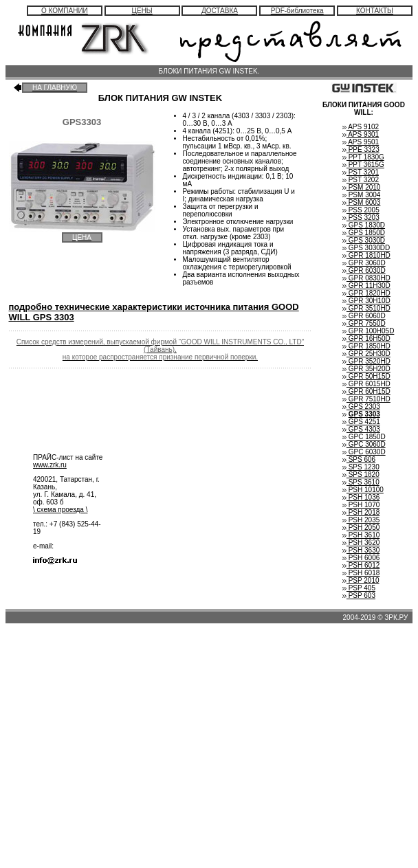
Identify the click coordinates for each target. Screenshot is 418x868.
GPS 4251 (361, 422)
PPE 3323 (361, 149)
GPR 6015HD (366, 384)
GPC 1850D (364, 437)
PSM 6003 (361, 202)
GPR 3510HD (366, 308)
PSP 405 (359, 588)
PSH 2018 (361, 512)
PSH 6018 (361, 573)
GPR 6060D (364, 316)
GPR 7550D (364, 323)
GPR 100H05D (368, 331)
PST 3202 (361, 180)
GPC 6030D (364, 452)
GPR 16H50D (366, 338)
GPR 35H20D (366, 369)
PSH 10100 (363, 490)
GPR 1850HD (366, 346)
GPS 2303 (361, 407)
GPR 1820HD (366, 293)
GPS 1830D (364, 225)
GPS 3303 (364, 414)
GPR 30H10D (366, 301)
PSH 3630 (361, 550)
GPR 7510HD (366, 399)
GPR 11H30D (366, 286)
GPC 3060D (364, 444)
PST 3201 (361, 172)
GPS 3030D (364, 240)
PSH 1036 (361, 497)
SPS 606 (359, 459)
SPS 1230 (361, 467)
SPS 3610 (361, 482)
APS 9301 (361, 134)
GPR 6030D (364, 270)
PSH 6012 (361, 565)
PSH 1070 (361, 505)
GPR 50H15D (366, 376)
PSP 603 (359, 596)
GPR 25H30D (366, 354)
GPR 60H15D (366, 391)
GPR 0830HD (366, 278)
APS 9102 (361, 127)
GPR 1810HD (366, 255)
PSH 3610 (361, 535)
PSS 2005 (361, 210)
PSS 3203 (361, 218)
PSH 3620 (361, 543)
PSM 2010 (361, 187)
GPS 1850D (364, 233)
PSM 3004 (361, 195)
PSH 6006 (361, 558)
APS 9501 (361, 142)
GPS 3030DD (366, 248)
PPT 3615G (363, 165)
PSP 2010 (361, 580)
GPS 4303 (361, 429)
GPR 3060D (364, 263)
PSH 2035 (361, 520)
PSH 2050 (361, 527)
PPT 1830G (363, 157)
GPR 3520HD (366, 361)
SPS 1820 (361, 475)
